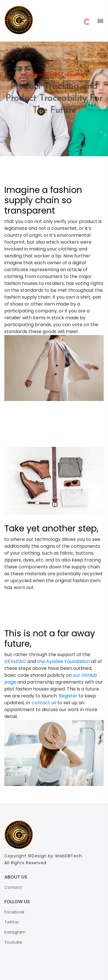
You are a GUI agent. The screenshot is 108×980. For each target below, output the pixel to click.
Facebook (14, 912)
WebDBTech (68, 856)
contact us (44, 703)
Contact (13, 887)
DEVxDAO (16, 661)
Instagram (15, 932)
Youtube (13, 942)
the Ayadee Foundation (64, 661)
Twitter (12, 922)
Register (68, 696)
